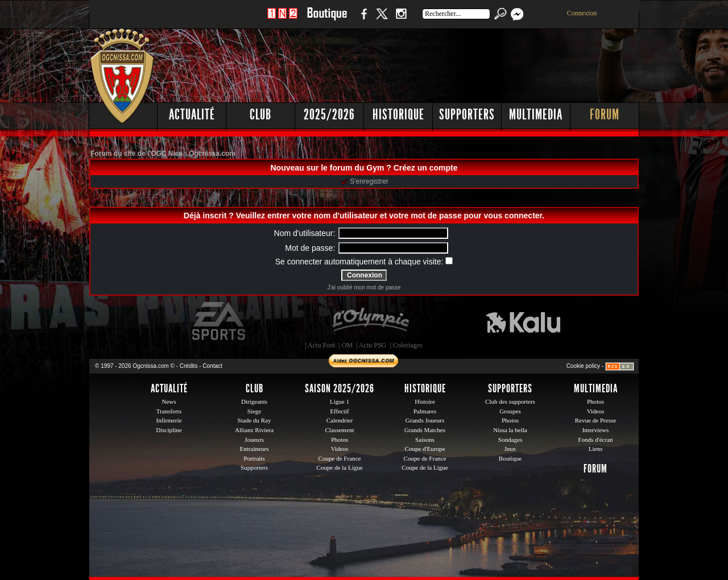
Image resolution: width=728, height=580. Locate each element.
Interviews (596, 430)
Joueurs (254, 440)
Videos (340, 449)
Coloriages (408, 345)
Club (260, 115)
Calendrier (340, 420)
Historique (398, 115)
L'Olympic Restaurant (370, 321)
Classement (339, 430)
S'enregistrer (365, 181)
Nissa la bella (510, 430)
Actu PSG (373, 345)
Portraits (254, 458)
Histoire (425, 401)
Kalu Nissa (523, 321)
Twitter (382, 20)
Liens (596, 449)
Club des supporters (510, 401)
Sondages (510, 440)
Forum (605, 115)
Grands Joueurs (425, 420)
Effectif (340, 411)
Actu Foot (321, 345)
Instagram (401, 20)
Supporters (467, 115)
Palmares (425, 411)
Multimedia (536, 115)
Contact (212, 366)
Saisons (425, 440)
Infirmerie (169, 420)
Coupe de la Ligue (339, 467)
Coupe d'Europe (425, 449)
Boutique (327, 20)
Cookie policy (583, 366)
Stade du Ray (255, 420)
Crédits (189, 366)
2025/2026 (329, 115)
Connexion (582, 13)
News (169, 401)
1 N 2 (282, 20)
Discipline (169, 430)
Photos (340, 440)
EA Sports (220, 321)
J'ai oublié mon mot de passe (364, 287)
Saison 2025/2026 (340, 388)
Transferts (169, 411)
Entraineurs (255, 449)
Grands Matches (425, 430)
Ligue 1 (340, 401)
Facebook (362, 20)
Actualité (192, 115)
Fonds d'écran (595, 440)
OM (347, 345)
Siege (255, 411)
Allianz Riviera (254, 430)
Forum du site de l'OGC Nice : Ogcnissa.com (163, 154)
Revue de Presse (596, 420)
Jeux (510, 449)
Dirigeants (254, 401)
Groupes (510, 411)
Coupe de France (340, 458)
